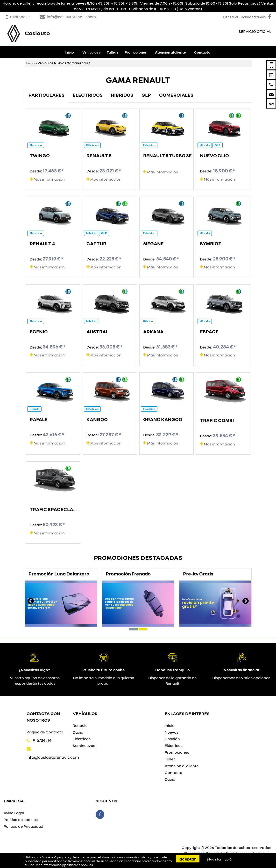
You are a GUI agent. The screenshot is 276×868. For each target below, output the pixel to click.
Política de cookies (21, 820)
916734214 (42, 740)
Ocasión (172, 739)
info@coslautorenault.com (53, 757)
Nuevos (172, 732)
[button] (133, 629)
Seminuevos (84, 745)
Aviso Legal (14, 813)
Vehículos (90, 52)
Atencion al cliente (170, 52)
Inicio (69, 52)
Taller (111, 52)
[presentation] (31, 601)
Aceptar (188, 859)
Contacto (202, 52)
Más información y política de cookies (64, 865)
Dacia (78, 732)
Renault (80, 725)
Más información (47, 179)
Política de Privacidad (23, 826)
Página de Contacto (45, 732)
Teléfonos (17, 17)
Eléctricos (82, 739)
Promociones (136, 52)
